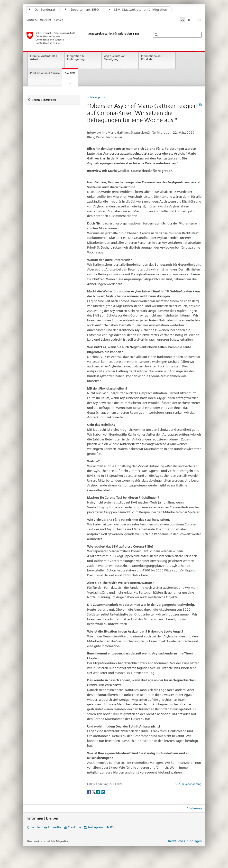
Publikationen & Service (45, 73)
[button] (157, 35)
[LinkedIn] (103, 791)
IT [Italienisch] (194, 20)
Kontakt (59, 20)
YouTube (75, 827)
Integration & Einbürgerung (76, 58)
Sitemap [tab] (196, 808)
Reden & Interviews (44, 98)
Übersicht (46, 20)
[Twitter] (94, 791)
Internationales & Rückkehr (152, 58)
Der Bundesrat (42, 9)
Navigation (98, 97)
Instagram (96, 827)
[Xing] (99, 791)
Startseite (32, 20)
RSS (113, 827)
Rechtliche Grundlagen (185, 841)
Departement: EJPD (82, 9)
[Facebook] (89, 791)
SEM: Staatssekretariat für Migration (138, 9)
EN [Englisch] (200, 19)
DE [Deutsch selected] (182, 20)
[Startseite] (84, 38)
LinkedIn (54, 827)
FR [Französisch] (188, 20)
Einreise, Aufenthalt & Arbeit (44, 58)
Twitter (36, 827)
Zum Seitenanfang (190, 784)
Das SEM (71, 75)
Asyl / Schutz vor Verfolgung (114, 58)
